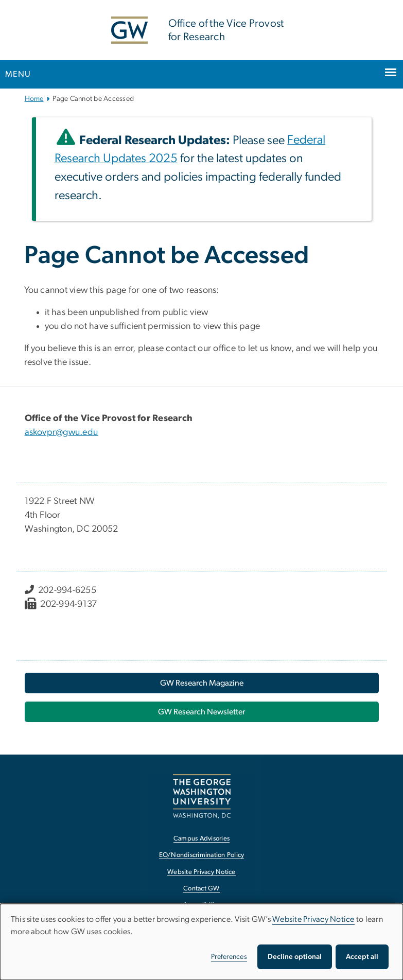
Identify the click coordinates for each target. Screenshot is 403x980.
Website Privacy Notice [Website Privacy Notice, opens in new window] (202, 872)
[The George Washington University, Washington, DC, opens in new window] (202, 796)
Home (34, 99)
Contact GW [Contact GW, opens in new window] (202, 889)
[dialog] (202, 942)
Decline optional (295, 957)
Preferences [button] (229, 957)
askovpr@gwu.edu (62, 432)
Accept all (362, 957)
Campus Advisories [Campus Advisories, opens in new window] (202, 839)
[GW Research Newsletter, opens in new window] (202, 712)
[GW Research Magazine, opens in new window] (202, 683)
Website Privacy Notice (313, 919)
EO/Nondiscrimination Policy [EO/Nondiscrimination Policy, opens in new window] (202, 855)
